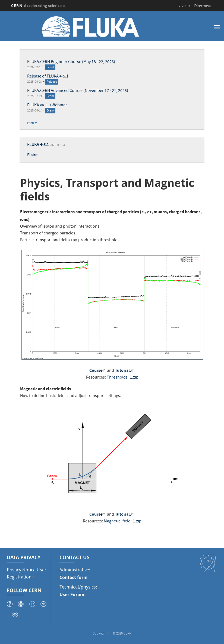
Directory (203, 6)
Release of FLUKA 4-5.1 (48, 77)
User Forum (74, 595)
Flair (33, 156)
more (32, 123)
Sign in (184, 5)
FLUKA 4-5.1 (38, 145)
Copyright (102, 634)
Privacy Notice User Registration (26, 574)
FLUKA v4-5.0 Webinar (47, 106)
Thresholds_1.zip (123, 378)
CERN (39, 6)
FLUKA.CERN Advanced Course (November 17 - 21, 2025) (78, 91)
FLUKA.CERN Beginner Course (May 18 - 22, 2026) (71, 62)
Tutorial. (125, 370)
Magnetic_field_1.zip (123, 522)
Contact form (73, 577)
